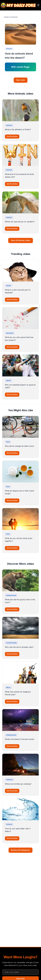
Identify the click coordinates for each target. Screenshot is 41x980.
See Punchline (12, 136)
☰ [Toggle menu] (38, 5)
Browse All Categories (20, 850)
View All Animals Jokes (21, 240)
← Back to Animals (10, 17)
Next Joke (21, 80)
